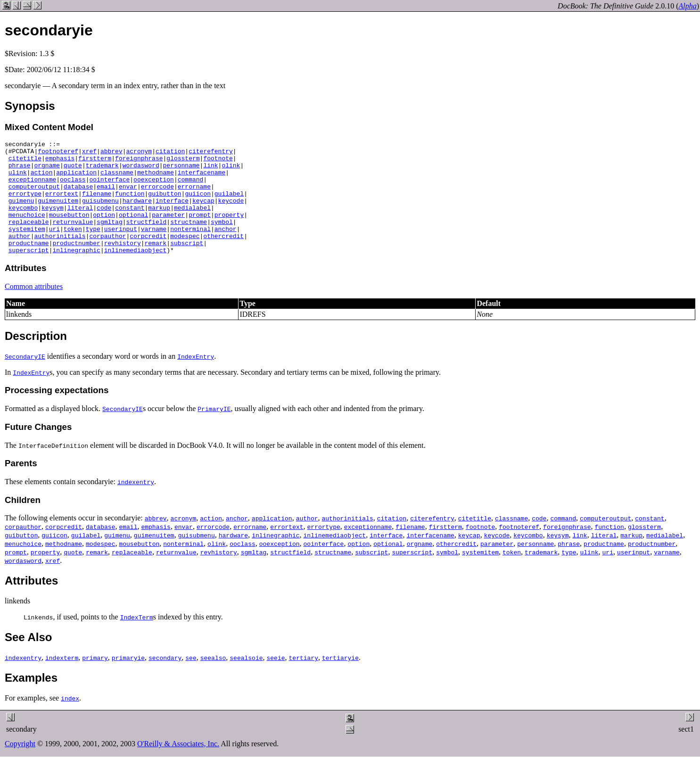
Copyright (20, 766)
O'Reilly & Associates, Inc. (178, 766)
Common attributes (34, 309)
